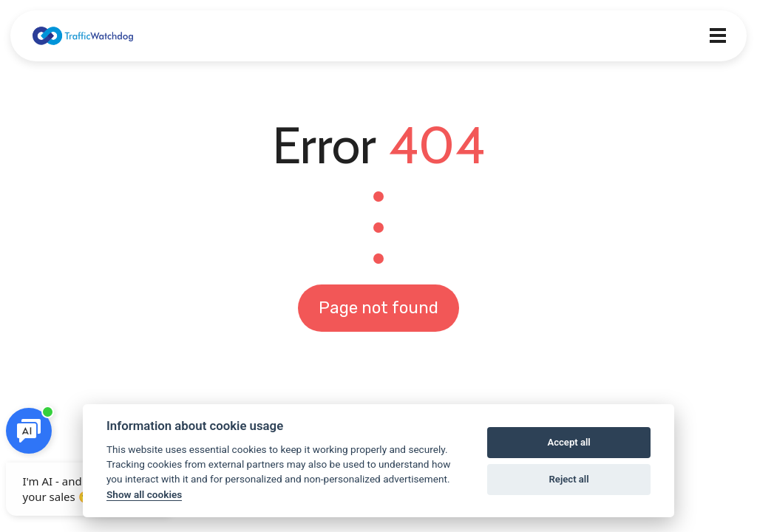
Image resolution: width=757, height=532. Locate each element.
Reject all (569, 479)
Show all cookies (144, 494)
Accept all (568, 442)
